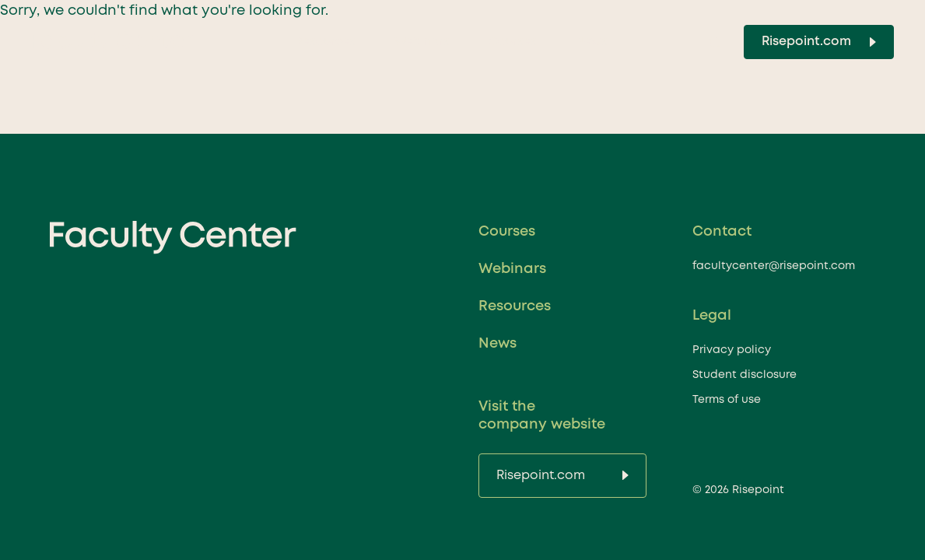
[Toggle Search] (715, 42)
